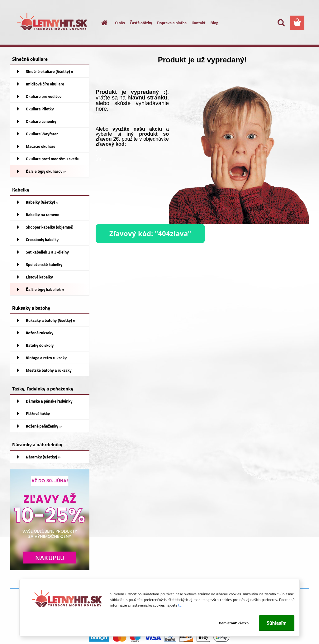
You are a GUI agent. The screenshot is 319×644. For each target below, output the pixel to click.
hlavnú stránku (147, 98)
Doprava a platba (172, 23)
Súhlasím (277, 623)
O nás (120, 23)
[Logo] (53, 23)
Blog (214, 23)
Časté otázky (141, 23)
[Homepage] (101, 23)
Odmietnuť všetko (234, 623)
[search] (281, 23)
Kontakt (198, 23)
